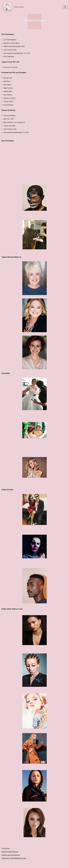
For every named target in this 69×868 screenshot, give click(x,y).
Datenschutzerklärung (10, 860)
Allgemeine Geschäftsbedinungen (14, 866)
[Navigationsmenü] (65, 7)
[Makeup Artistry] (13, 7)
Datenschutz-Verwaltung (11, 863)
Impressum (6, 856)
